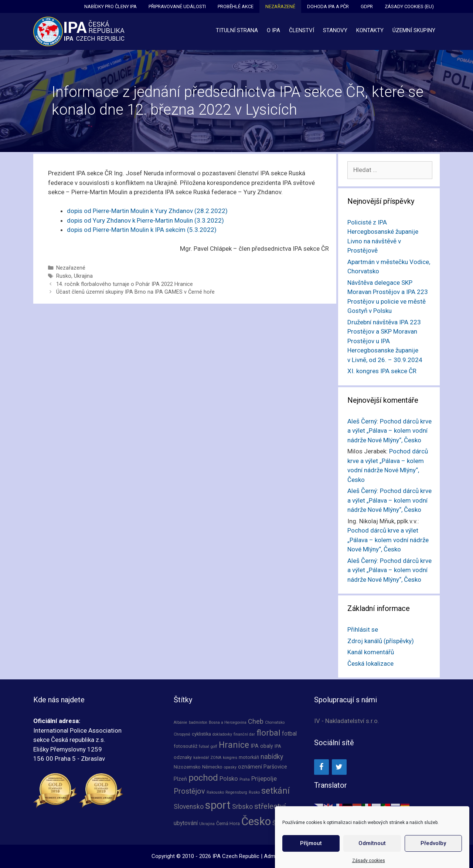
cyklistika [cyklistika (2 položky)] (201, 734)
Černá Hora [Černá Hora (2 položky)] (228, 823)
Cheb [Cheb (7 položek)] (256, 721)
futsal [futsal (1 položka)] (204, 747)
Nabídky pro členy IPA (110, 6)
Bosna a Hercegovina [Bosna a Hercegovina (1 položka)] (228, 722)
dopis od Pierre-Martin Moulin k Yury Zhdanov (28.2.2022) (147, 211)
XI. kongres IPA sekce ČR (382, 371)
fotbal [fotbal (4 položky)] (289, 734)
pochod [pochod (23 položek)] (203, 778)
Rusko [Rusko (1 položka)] (254, 792)
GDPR (367, 6)
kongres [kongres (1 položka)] (230, 758)
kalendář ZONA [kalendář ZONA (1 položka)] (207, 758)
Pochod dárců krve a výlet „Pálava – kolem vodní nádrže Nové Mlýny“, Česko (389, 431)
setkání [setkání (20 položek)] (275, 791)
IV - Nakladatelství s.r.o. (347, 721)
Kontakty (370, 30)
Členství (302, 30)
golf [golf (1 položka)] (214, 747)
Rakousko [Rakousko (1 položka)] (215, 792)
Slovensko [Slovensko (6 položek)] (189, 807)
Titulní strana (237, 30)
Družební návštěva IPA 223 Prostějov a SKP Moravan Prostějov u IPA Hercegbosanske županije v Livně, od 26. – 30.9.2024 (385, 341)
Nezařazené (280, 6)
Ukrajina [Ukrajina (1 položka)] (207, 824)
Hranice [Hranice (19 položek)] (234, 745)
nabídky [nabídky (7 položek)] (272, 756)
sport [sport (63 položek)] (218, 805)
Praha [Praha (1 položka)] (245, 779)
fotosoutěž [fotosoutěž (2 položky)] (186, 746)
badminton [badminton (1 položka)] (198, 722)
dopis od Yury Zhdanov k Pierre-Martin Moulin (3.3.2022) (145, 220)
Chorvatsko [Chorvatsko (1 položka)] (275, 722)
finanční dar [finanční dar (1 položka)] (244, 734)
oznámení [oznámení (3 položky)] (250, 767)
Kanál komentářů (371, 652)
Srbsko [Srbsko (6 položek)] (242, 807)
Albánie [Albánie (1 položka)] (181, 722)
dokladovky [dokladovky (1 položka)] (222, 734)
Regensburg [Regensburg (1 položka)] (236, 792)
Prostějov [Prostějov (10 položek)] (189, 791)
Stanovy (335, 30)
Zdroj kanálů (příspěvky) (381, 641)
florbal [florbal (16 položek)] (268, 733)
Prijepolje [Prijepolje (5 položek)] (264, 779)
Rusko (64, 276)
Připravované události (177, 6)
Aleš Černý (362, 421)
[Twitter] (339, 767)
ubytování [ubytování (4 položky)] (186, 823)
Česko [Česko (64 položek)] (256, 821)
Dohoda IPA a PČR (328, 6)
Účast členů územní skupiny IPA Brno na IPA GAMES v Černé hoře (135, 292)
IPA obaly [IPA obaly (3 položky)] (262, 746)
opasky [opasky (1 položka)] (230, 767)
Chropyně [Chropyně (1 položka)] (182, 734)
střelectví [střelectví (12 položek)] (270, 806)
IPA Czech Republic (236, 856)
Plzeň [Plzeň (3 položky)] (180, 779)
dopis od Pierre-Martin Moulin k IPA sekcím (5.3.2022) (142, 230)
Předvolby (433, 856)
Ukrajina (83, 276)
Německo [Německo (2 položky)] (212, 767)
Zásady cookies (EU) (409, 6)
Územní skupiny (414, 30)
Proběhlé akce (236, 6)
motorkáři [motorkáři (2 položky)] (249, 757)
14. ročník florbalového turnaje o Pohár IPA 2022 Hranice (125, 284)
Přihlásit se (363, 629)
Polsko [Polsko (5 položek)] (229, 779)
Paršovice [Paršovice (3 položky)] (275, 767)
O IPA (273, 30)
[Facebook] (321, 767)
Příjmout (311, 856)
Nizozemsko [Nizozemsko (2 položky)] (187, 767)
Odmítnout (372, 856)
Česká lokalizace (370, 663)
